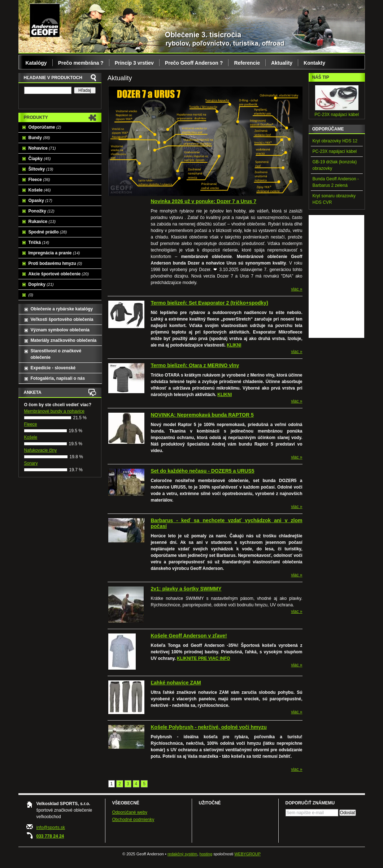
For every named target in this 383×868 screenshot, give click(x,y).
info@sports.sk (51, 828)
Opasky (40, 201)
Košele (40, 190)
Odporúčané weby (130, 812)
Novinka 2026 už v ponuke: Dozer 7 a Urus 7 (204, 201)
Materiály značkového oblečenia (64, 340)
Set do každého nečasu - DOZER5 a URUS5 (203, 471)
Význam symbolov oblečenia (60, 330)
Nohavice (42, 148)
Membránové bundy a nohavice (54, 411)
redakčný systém (182, 854)
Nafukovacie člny (41, 450)
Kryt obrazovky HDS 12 (335, 141)
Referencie (247, 63)
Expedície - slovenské (53, 368)
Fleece (39, 180)
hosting (206, 854)
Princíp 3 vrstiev (134, 63)
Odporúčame (45, 127)
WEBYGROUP (247, 854)
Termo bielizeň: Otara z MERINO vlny (195, 365)
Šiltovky (41, 169)
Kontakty (314, 63)
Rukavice (42, 222)
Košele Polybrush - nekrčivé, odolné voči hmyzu (209, 727)
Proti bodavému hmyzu (55, 263)
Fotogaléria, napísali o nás (58, 378)
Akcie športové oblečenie (59, 274)
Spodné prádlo (48, 232)
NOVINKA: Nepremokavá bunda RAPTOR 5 (202, 415)
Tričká (39, 242)
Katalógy (36, 63)
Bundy (39, 138)
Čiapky (40, 159)
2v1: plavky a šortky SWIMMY (186, 589)
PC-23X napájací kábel (337, 115)
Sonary (31, 463)
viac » (297, 289)
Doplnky (41, 284)
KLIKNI (234, 345)
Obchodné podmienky (133, 820)
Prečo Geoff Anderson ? (194, 63)
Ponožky (42, 211)
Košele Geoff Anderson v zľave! (189, 636)
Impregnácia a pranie (54, 253)
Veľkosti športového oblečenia (62, 319)
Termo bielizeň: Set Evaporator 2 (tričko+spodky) (210, 303)
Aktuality (282, 63)
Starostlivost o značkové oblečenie (56, 354)
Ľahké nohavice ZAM (176, 683)
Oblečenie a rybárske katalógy (62, 309)
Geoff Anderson (45, 20)
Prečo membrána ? (81, 63)
